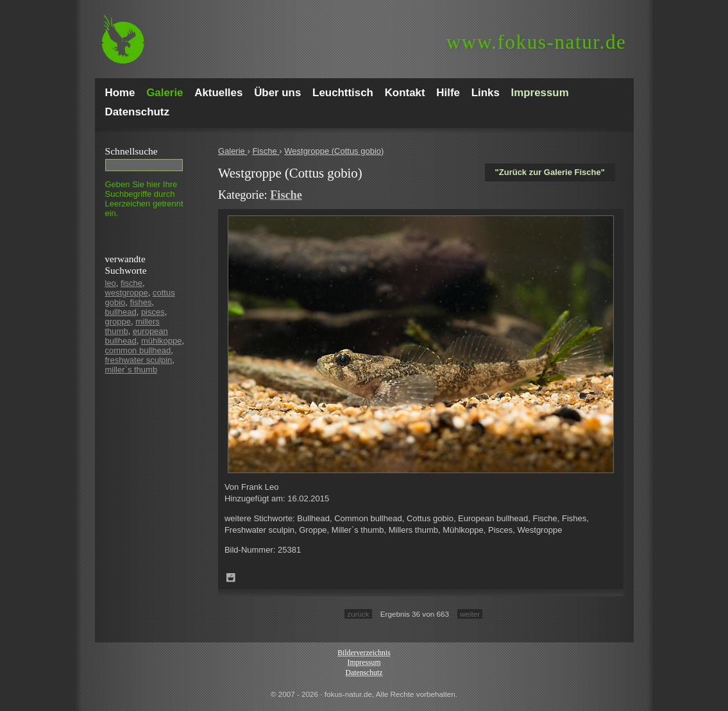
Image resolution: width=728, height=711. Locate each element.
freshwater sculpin (139, 360)
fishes (141, 302)
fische (131, 283)
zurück (358, 614)
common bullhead (138, 350)
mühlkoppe (162, 341)
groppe (118, 322)
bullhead (121, 312)
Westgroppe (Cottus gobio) (334, 151)
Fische (266, 151)
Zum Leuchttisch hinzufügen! (231, 578)
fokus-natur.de (537, 42)
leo (111, 283)
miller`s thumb (131, 370)
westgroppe (127, 293)
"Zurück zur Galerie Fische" (550, 172)
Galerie (233, 151)
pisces (153, 312)
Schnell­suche (131, 151)
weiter (470, 614)
